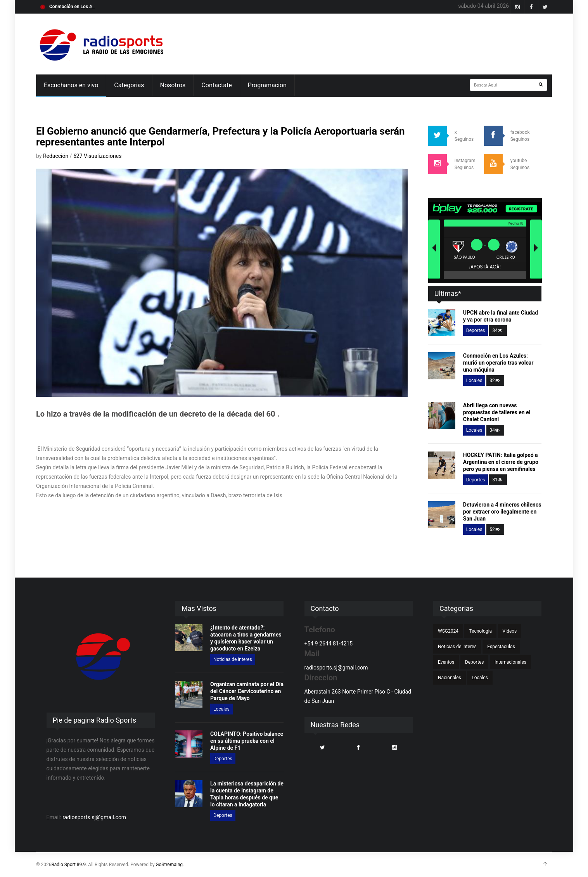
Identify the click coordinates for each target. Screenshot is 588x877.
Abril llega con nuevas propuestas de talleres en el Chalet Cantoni (497, 412)
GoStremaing (169, 865)
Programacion (267, 85)
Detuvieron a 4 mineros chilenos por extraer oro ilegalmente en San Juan (502, 512)
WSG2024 (448, 631)
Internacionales (510, 662)
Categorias (129, 85)
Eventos (446, 662)
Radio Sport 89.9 (68, 865)
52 (495, 529)
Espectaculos (501, 647)
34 (498, 330)
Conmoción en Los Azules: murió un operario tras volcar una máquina (498, 363)
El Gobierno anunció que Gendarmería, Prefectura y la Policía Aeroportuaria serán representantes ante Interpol (220, 137)
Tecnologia (480, 631)
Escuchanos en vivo (71, 85)
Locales (474, 381)
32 (495, 381)
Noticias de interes (233, 659)
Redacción (56, 156)
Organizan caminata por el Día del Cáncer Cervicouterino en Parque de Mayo (247, 691)
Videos (510, 631)
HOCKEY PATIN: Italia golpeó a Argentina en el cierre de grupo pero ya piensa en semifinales (501, 462)
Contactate (216, 85)
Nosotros (173, 85)
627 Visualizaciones (97, 156)
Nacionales (450, 678)
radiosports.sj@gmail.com (94, 817)
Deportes (476, 330)
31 (498, 480)
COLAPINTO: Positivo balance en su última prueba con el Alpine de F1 (247, 741)
